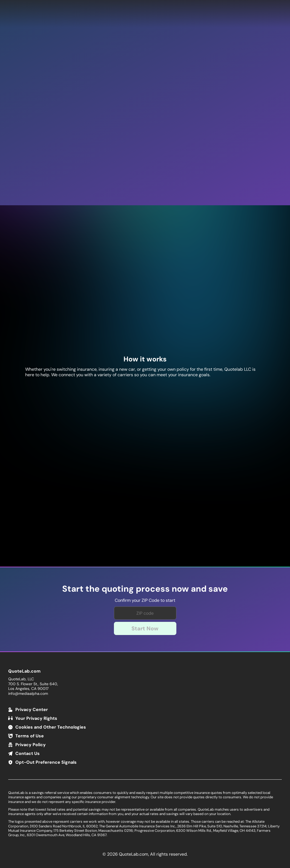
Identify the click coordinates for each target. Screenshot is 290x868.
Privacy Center (32, 710)
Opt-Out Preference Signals (46, 762)
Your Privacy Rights (36, 718)
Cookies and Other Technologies (51, 727)
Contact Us (28, 753)
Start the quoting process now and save (145, 589)
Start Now (145, 628)
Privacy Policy (31, 745)
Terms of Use (30, 736)
